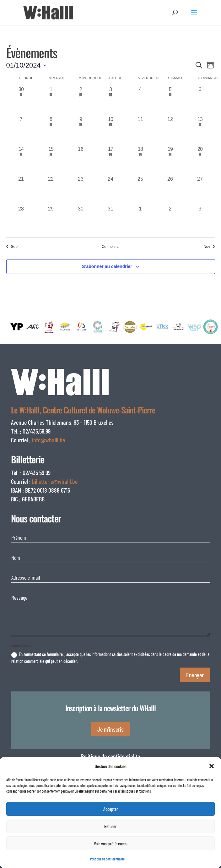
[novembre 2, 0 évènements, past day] (170, 220)
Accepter (111, 809)
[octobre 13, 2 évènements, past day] (200, 131)
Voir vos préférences (111, 843)
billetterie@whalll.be (55, 481)
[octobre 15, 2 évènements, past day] (51, 160)
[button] (212, 766)
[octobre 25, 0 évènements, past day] (140, 190)
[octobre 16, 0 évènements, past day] (81, 160)
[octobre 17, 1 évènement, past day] (111, 160)
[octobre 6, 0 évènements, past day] (200, 101)
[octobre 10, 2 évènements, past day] (111, 131)
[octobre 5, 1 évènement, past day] (170, 101)
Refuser (110, 826)
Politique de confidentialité (107, 859)
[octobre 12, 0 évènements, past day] (170, 131)
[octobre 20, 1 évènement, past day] (200, 160)
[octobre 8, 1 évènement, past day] (51, 131)
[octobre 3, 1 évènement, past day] (111, 101)
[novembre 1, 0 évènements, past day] (140, 220)
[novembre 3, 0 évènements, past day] (200, 220)
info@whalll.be (49, 440)
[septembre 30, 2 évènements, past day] (21, 101)
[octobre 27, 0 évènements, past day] (200, 190)
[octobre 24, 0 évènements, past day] (111, 190)
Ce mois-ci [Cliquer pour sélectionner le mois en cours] (111, 247)
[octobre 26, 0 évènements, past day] (170, 190)
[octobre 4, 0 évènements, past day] (140, 101)
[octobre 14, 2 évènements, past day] (21, 160)
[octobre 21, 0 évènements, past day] (21, 190)
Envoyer (195, 675)
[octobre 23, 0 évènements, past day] (81, 190)
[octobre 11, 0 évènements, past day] (140, 131)
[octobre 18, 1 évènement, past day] (140, 160)
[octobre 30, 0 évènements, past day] (81, 220)
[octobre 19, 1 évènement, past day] (170, 160)
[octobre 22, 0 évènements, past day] (51, 190)
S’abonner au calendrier (107, 266)
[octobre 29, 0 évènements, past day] (51, 220)
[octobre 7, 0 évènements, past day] (21, 131)
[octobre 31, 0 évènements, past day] (111, 220)
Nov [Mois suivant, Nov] (209, 247)
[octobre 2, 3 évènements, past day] (81, 101)
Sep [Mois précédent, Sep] (12, 247)
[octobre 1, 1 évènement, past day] (51, 101)
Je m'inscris (110, 729)
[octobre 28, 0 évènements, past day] (21, 220)
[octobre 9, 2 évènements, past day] (81, 131)
